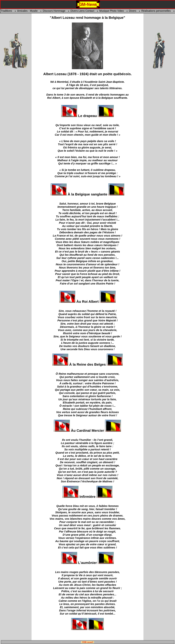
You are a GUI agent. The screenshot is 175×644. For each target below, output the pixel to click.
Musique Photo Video (113, 11)
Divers (134, 11)
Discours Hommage (55, 11)
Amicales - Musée (28, 11)
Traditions (7, 11)
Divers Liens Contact (83, 11)
